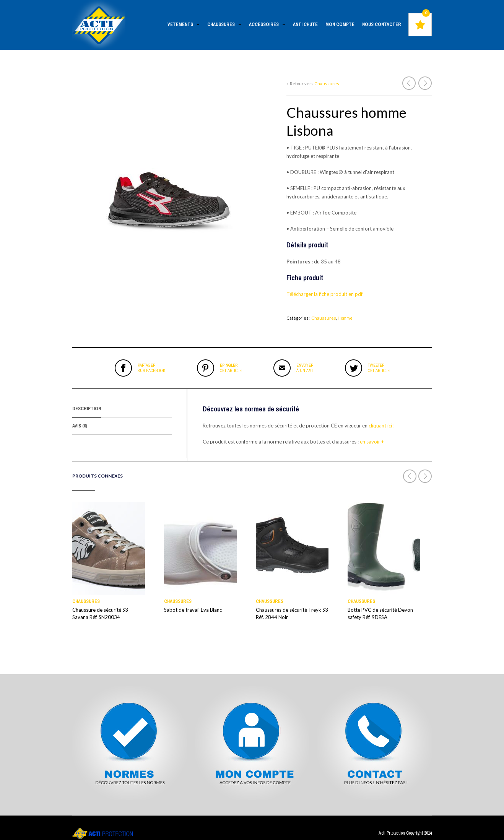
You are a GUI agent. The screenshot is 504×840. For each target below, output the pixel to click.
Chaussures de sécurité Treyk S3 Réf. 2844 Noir (292, 614)
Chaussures (223, 26)
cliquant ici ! (381, 426)
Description (87, 409)
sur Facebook (151, 368)
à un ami (305, 368)
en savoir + (372, 442)
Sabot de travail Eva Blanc (193, 610)
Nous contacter (382, 24)
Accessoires (266, 26)
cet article (231, 368)
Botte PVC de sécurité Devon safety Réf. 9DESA (380, 614)
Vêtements (182, 26)
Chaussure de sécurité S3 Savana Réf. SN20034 (100, 614)
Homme (345, 318)
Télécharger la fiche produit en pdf (325, 294)
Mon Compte (340, 24)
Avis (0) (80, 426)
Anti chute (305, 24)
